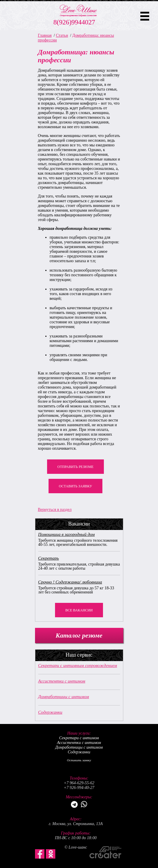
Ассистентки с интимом (62, 681)
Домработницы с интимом (64, 697)
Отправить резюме (75, 467)
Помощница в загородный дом (66, 534)
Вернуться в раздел (55, 510)
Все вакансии (79, 610)
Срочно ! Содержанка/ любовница (70, 582)
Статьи (62, 35)
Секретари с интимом (79, 738)
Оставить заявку (75, 486)
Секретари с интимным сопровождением (78, 665)
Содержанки (50, 712)
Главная (45, 35)
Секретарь (49, 558)
